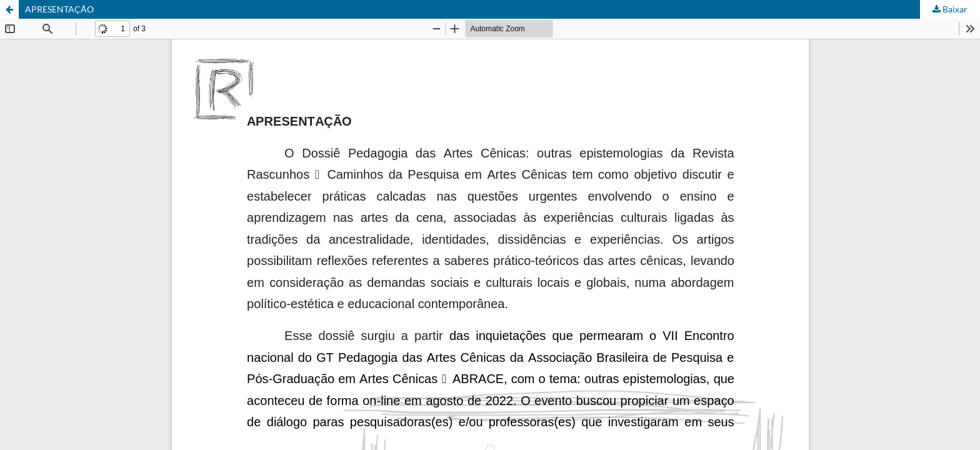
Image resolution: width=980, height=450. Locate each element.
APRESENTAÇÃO (59, 9)
